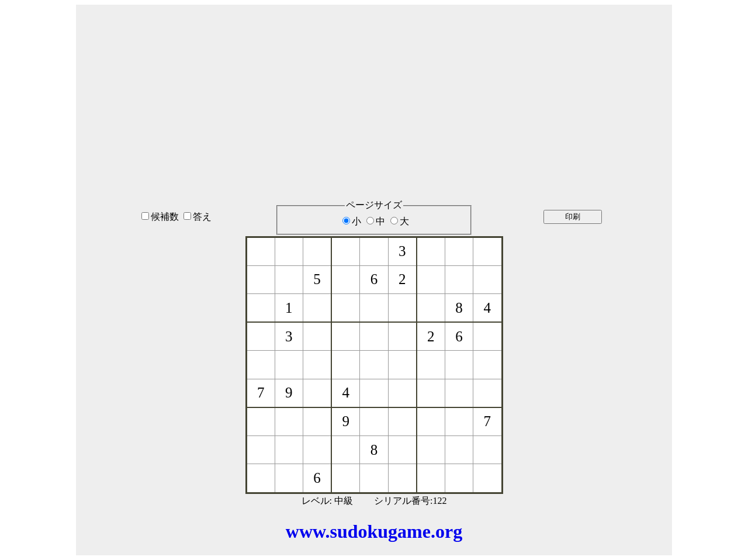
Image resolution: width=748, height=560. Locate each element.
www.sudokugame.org (374, 531)
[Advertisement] (374, 87)
